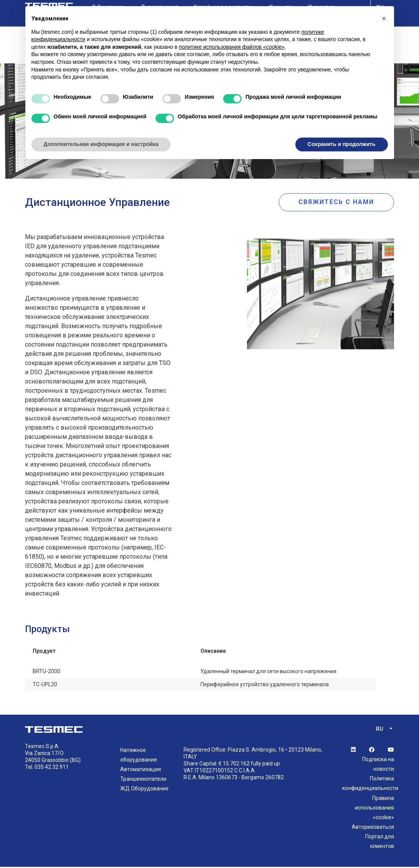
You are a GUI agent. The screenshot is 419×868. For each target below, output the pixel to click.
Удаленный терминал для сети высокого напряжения (268, 673)
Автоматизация (141, 771)
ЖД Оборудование (144, 790)
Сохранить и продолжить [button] (342, 144)
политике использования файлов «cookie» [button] (232, 47)
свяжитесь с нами (340, 202)
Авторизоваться (373, 828)
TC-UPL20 (45, 686)
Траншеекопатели (143, 780)
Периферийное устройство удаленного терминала (265, 686)
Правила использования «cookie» (374, 809)
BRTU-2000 (46, 673)
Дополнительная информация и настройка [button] (101, 144)
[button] (384, 18)
